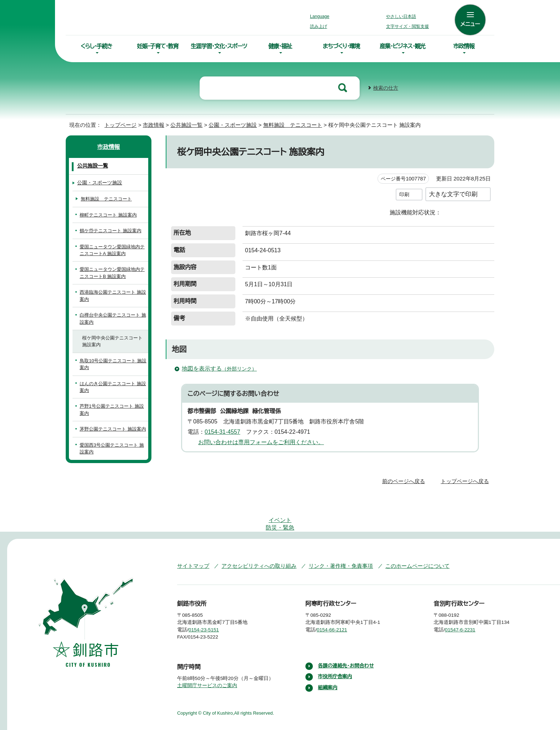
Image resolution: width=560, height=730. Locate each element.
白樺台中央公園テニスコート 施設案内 (111, 318)
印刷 (404, 193)
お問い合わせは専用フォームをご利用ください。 (258, 441)
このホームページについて (403, 544)
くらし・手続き (96, 46)
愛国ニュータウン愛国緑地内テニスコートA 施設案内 (113, 249)
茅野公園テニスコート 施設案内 (111, 428)
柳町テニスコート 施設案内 (107, 214)
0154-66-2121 (337, 608)
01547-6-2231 (466, 608)
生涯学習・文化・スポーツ (219, 46)
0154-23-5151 (209, 608)
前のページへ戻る (406, 480)
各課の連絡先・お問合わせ (347, 644)
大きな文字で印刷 (453, 193)
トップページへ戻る (466, 480)
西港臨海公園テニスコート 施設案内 (111, 295)
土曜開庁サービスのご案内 (206, 664)
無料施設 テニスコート (291, 124)
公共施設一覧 (186, 124)
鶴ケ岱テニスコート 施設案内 (109, 230)
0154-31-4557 (225, 431)
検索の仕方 (386, 87)
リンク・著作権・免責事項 (331, 544)
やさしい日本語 (401, 16)
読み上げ (319, 26)
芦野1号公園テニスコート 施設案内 (113, 409)
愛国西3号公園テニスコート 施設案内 (113, 448)
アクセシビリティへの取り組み (254, 544)
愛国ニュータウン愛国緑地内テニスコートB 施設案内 (113, 272)
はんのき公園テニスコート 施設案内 (111, 386)
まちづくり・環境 (341, 46)
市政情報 (464, 46)
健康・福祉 (280, 46)
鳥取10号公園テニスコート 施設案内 (112, 363)
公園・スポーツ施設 (233, 124)
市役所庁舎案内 (335, 655)
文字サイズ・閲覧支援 (406, 26)
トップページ (117, 124)
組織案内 (328, 666)
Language (322, 16)
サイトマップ (192, 544)
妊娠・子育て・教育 (157, 46)
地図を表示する (219, 368)
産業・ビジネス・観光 (402, 46)
